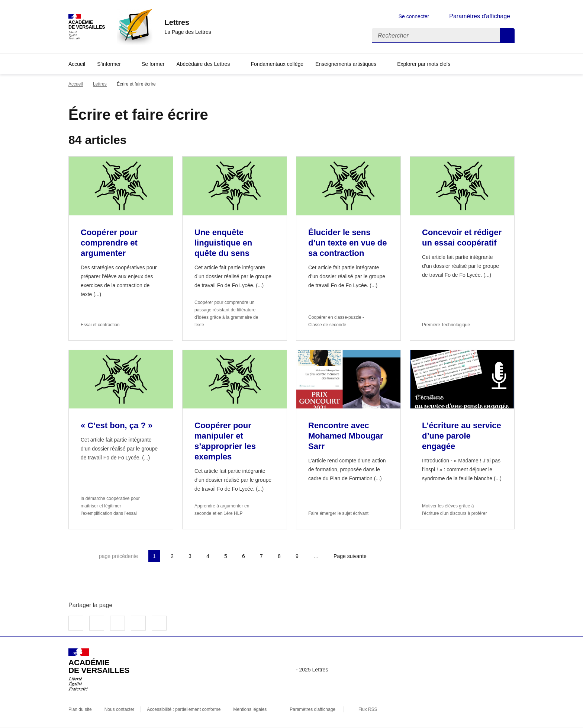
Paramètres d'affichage (313, 709)
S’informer (109, 64)
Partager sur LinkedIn (117, 623)
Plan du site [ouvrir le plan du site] (80, 709)
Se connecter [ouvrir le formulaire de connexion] (414, 16)
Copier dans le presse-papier (159, 623)
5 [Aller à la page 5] (226, 556)
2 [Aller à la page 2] (172, 556)
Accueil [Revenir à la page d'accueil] (77, 64)
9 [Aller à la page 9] (297, 556)
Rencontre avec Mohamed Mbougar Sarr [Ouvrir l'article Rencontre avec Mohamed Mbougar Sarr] (346, 436)
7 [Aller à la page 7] (261, 556)
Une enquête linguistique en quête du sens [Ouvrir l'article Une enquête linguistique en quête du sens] (223, 243)
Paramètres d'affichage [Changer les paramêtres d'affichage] (480, 16)
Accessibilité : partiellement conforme (184, 709)
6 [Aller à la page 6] (244, 556)
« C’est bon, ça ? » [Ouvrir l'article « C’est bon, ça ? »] (118, 425)
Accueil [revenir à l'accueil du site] (76, 84)
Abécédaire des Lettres (203, 64)
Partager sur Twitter (97, 623)
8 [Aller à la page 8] (279, 556)
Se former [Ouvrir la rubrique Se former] (153, 64)
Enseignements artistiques (346, 64)
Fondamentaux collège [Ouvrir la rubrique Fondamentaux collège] (277, 64)
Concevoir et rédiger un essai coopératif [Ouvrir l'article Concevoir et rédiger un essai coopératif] (462, 238)
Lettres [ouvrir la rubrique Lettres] (100, 84)
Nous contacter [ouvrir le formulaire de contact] (120, 709)
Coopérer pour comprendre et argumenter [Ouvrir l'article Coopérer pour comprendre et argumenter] (109, 243)
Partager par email (138, 623)
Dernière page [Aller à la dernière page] (391, 556)
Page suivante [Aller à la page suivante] (350, 556)
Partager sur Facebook (76, 623)
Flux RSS (368, 709)
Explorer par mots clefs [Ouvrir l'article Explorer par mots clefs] (424, 64)
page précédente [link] (118, 556)
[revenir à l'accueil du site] (188, 22)
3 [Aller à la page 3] (190, 556)
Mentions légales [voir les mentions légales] (250, 709)
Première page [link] (74, 556)
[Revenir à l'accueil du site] (99, 670)
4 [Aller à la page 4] (208, 556)
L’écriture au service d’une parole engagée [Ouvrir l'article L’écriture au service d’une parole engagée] (462, 436)
